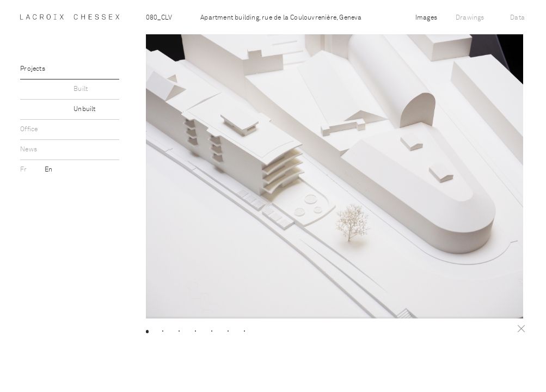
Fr (24, 170)
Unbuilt (84, 109)
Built (81, 89)
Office (29, 130)
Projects (33, 69)
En (48, 170)
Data (517, 18)
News (29, 150)
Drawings (470, 18)
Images (426, 18)
